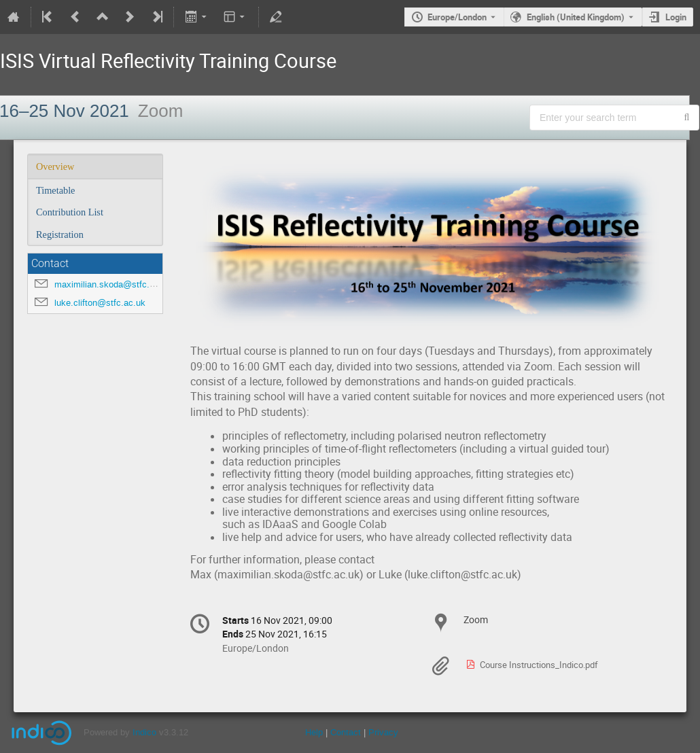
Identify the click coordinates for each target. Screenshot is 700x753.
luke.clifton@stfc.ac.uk (100, 303)
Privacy (383, 732)
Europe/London (457, 17)
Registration (60, 234)
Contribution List (70, 212)
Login (676, 17)
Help (314, 732)
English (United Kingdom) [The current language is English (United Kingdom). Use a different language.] (576, 17)
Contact (346, 732)
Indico (144, 732)
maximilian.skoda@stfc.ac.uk (113, 284)
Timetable (55, 190)
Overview (55, 167)
